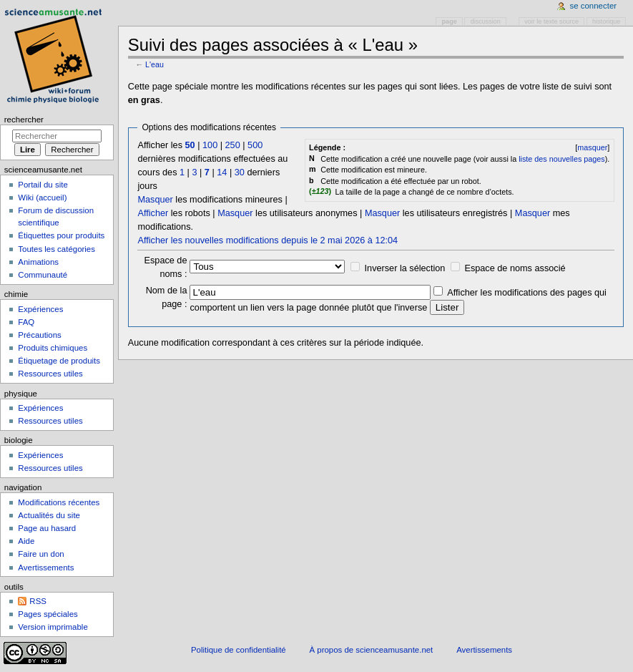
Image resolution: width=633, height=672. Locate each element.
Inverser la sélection (405, 268)
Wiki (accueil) (42, 198)
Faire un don (41, 554)
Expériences (40, 309)
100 (210, 145)
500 (255, 145)
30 (240, 172)
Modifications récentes (59, 502)
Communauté (43, 275)
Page (450, 21)
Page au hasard (47, 528)
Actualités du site (49, 515)
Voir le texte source (551, 21)
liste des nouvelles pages (561, 159)
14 (222, 172)
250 (233, 145)
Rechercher (24, 120)
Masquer (155, 200)
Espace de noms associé (515, 268)
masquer (592, 147)
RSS (38, 601)
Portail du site (43, 185)
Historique (606, 21)
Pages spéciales (48, 614)
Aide (26, 541)
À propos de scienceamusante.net (372, 650)
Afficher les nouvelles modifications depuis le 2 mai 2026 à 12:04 (268, 240)
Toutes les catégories (57, 249)
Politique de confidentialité (239, 650)
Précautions (39, 335)
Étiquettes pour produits (61, 235)
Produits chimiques (53, 348)
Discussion (486, 21)
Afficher (153, 213)
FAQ (26, 322)
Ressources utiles (50, 374)
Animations (38, 262)
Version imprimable (53, 627)
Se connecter (594, 6)
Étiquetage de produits (59, 361)
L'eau (154, 64)
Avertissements (46, 568)
